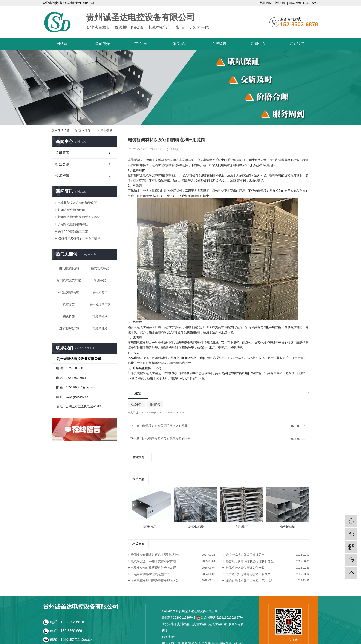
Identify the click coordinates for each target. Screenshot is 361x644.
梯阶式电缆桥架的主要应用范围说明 (249, 581)
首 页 (78, 131)
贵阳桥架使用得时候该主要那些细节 (155, 555)
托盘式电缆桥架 (69, 292)
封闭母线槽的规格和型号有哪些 (79, 217)
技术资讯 (62, 176)
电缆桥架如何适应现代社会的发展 (165, 426)
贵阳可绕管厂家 (69, 329)
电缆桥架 (136, 404)
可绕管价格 (100, 317)
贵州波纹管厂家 (100, 304)
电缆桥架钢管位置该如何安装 (245, 568)
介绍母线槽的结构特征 (73, 224)
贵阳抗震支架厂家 (69, 280)
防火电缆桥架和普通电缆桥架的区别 (166, 438)
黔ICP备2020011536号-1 (179, 618)
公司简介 (102, 44)
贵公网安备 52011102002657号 (220, 618)
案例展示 (180, 44)
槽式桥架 (69, 317)
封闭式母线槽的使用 (71, 210)
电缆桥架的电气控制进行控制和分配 (249, 561)
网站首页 (64, 44)
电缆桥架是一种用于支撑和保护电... (155, 561)
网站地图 (295, 3)
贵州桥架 (100, 280)
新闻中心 (258, 44)
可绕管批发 (100, 329)
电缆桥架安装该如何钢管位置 (77, 203)
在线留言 (219, 44)
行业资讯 (106, 131)
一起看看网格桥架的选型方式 (150, 574)
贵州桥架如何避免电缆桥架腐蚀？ (248, 574)
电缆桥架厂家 (218, 624)
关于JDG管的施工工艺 (73, 231)
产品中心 (141, 44)
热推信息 (266, 3)
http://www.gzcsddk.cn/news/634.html (162, 413)
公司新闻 (62, 153)
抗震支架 (69, 304)
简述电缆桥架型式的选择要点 (245, 555)
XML (315, 3)
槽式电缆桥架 (100, 268)
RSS (306, 3)
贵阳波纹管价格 (69, 268)
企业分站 (280, 3)
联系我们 (297, 44)
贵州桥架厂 (100, 292)
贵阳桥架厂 (200, 624)
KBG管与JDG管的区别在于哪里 (79, 238)
